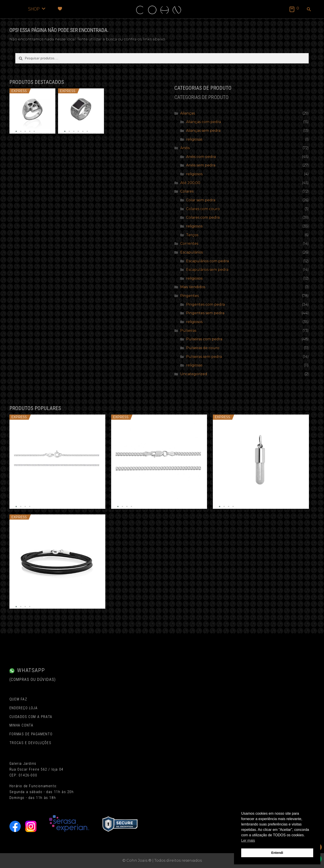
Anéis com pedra (201, 157)
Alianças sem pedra (203, 131)
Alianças (188, 113)
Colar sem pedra (201, 200)
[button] (309, 10)
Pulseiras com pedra (204, 339)
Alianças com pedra (204, 122)
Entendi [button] (277, 853)
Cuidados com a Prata (31, 717)
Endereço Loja (24, 708)
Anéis (185, 148)
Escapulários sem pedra (207, 270)
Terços (192, 235)
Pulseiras (188, 331)
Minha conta (21, 725)
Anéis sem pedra (201, 165)
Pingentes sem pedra (205, 313)
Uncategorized (194, 374)
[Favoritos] (60, 9)
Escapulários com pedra (207, 261)
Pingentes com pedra (205, 304)
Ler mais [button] (248, 840)
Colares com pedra (203, 217)
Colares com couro (203, 209)
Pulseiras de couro (203, 348)
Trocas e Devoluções (30, 743)
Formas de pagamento (31, 734)
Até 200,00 (190, 183)
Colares (187, 191)
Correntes (189, 243)
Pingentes (189, 296)
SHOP (37, 9)
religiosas (194, 139)
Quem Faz (18, 699)
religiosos (194, 174)
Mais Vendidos (193, 287)
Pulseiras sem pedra (204, 357)
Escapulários (191, 252)
